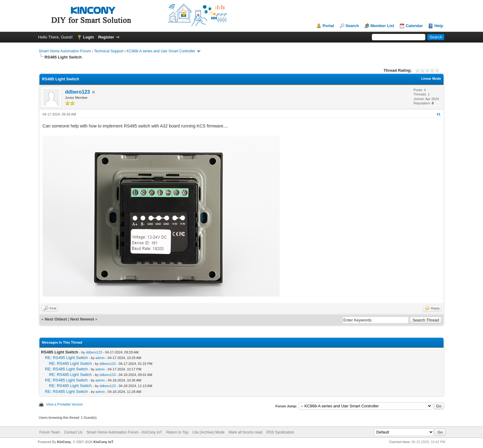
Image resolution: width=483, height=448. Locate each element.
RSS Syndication (280, 432)
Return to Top (177, 432)
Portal (328, 26)
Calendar (414, 26)
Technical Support (109, 51)
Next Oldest (56, 319)
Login (89, 37)
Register (106, 37)
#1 (439, 114)
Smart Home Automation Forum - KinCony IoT (124, 432)
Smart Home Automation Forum (65, 51)
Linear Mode (431, 79)
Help (439, 26)
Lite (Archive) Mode (209, 432)
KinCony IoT (103, 442)
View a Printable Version (65, 404)
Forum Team (50, 432)
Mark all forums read (245, 432)
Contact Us (73, 432)
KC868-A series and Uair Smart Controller (161, 51)
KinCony (64, 442)
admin (100, 358)
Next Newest (82, 319)
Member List (382, 26)
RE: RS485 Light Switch (66, 358)
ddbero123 (77, 92)
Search (352, 26)
